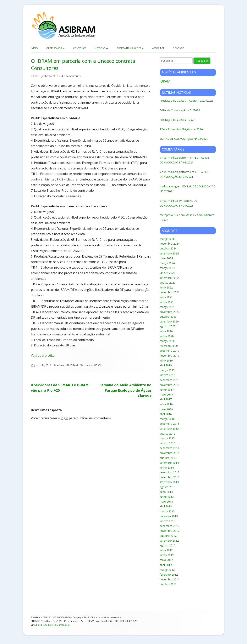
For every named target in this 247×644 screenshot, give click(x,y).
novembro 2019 (170, 356)
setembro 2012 (169, 541)
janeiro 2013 (167, 521)
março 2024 (167, 263)
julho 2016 (166, 404)
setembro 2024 (169, 253)
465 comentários (71, 76)
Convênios (80, 48)
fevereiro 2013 (169, 516)
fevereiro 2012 (169, 575)
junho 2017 (167, 390)
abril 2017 (166, 399)
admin (35, 76)
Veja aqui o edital (43, 356)
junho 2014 (167, 467)
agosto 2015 (167, 433)
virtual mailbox (169, 201)
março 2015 (167, 438)
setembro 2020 (169, 321)
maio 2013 (166, 502)
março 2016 (167, 419)
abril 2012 (166, 565)
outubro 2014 (168, 458)
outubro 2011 (168, 584)
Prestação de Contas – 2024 (177, 120)
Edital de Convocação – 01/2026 (180, 110)
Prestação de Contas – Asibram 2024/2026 (186, 101)
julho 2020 (166, 331)
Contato (179, 48)
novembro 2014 (170, 453)
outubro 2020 (168, 317)
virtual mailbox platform (174, 158)
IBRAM (74, 365)
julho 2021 (166, 297)
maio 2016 (166, 409)
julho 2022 (166, 287)
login (64, 418)
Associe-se (158, 48)
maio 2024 (166, 258)
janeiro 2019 (167, 375)
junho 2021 (167, 302)
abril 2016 (166, 414)
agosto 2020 (167, 326)
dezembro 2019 (169, 351)
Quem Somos (54, 48)
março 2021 (167, 307)
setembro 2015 (169, 428)
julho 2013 (166, 492)
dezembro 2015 (169, 424)
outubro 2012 (168, 536)
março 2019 (167, 370)
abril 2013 (166, 506)
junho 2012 (167, 555)
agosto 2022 (167, 283)
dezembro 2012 (169, 526)
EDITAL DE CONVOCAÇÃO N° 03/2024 (184, 139)
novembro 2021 (170, 292)
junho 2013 (167, 497)
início (34, 48)
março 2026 (167, 239)
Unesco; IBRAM (92, 365)
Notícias (100, 48)
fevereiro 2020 (169, 346)
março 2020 (167, 341)
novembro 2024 (170, 244)
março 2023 (167, 268)
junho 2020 (167, 336)
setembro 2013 (169, 482)
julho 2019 (166, 360)
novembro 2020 (170, 312)
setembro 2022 (169, 278)
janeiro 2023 (167, 273)
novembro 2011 (170, 579)
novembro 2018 (170, 385)
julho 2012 (166, 550)
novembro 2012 (170, 531)
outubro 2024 (168, 248)
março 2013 (167, 511)
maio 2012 (166, 560)
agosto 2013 (167, 487)
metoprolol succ (170, 215)
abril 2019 (166, 365)
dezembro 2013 (169, 472)
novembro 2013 (170, 477)
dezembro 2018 (169, 380)
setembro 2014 (169, 463)
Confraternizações (129, 48)
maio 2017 (166, 394)
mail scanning (168, 186)
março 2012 (167, 570)
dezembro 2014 (169, 448)
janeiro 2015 (167, 443)
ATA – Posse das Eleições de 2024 (181, 129)
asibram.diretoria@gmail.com (54, 625)
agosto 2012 (167, 545)
